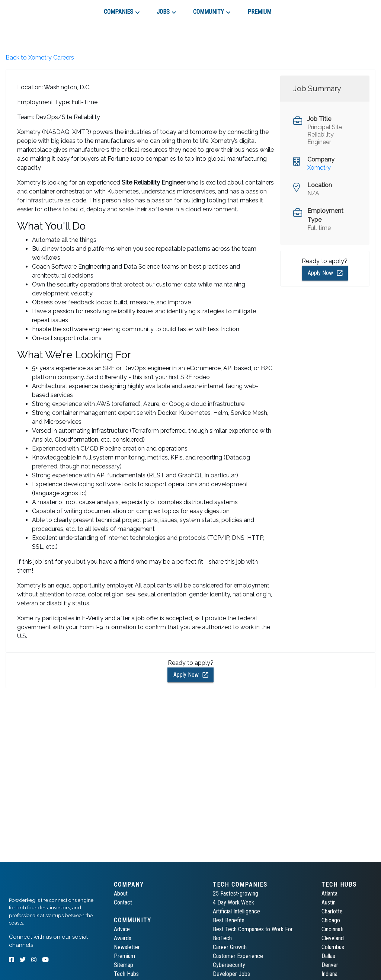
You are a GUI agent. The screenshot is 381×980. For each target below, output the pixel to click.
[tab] (36, 9)
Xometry (319, 168)
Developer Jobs (231, 974)
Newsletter (127, 947)
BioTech (222, 938)
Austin (329, 902)
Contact (123, 902)
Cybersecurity (229, 965)
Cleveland (333, 938)
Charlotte (332, 911)
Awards (123, 938)
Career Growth (230, 947)
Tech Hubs (126, 974)
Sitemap (124, 965)
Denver (330, 965)
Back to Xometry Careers (40, 57)
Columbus (333, 947)
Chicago (331, 920)
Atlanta (329, 893)
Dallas (328, 956)
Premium (124, 956)
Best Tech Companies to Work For (253, 929)
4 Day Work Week (233, 902)
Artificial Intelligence (236, 911)
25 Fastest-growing (236, 893)
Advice (122, 929)
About (121, 893)
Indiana (329, 974)
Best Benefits (229, 920)
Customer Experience (238, 956)
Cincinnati (332, 929)
